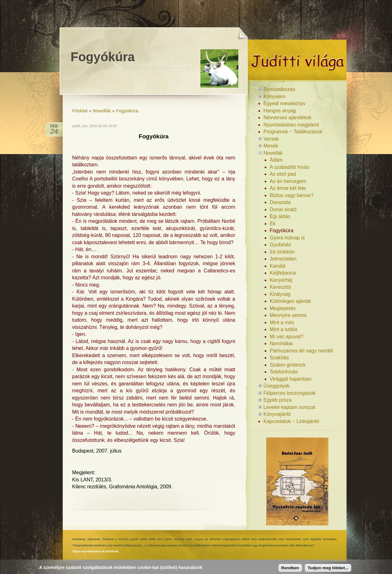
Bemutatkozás (279, 89)
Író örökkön (282, 252)
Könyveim (274, 97)
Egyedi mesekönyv (284, 103)
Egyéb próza (278, 400)
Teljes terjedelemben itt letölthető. (96, 551)
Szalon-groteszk (288, 365)
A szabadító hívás (289, 167)
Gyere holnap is (287, 238)
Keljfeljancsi (283, 273)
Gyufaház (280, 245)
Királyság (280, 294)
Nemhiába (281, 343)
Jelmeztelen (283, 259)
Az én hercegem (288, 181)
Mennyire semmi (288, 315)
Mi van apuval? (287, 337)
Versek (271, 139)
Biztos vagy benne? (292, 195)
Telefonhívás (284, 372)
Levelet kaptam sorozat (289, 407)
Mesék (271, 146)
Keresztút (280, 287)
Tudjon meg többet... (328, 568)
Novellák (102, 111)
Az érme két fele (288, 188)
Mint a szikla (283, 329)
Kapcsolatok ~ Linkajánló (291, 421)
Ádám (276, 160)
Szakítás (279, 358)
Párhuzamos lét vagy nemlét (301, 351)
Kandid (278, 266)
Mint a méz (282, 322)
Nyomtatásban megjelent (291, 125)
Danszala (280, 202)
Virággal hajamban (291, 379)
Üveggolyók (277, 386)
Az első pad (283, 174)
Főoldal (80, 111)
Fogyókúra (127, 111)
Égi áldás (280, 216)
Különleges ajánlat (290, 301)
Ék (273, 224)
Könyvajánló (277, 414)
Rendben (290, 568)
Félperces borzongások (289, 393)
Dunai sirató (283, 209)
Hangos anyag (280, 111)
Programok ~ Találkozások (293, 132)
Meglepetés (283, 308)
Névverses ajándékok (287, 118)
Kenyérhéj (281, 280)
